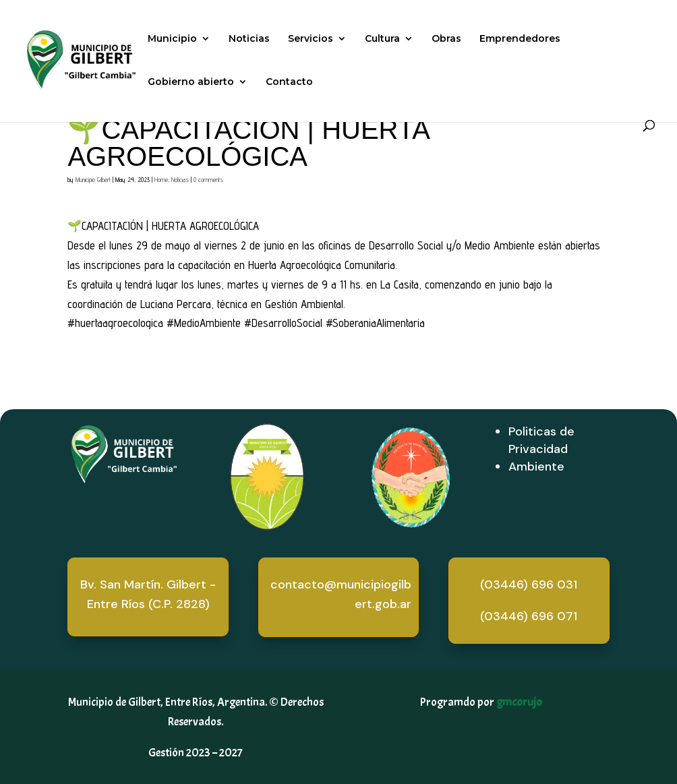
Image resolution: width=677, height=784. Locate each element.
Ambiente (536, 466)
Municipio (172, 39)
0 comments (208, 179)
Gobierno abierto (191, 82)
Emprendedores (520, 39)
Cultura (382, 39)
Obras (446, 39)
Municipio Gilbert (93, 179)
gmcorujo (519, 702)
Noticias (249, 39)
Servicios (311, 39)
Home (161, 179)
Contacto (289, 82)
